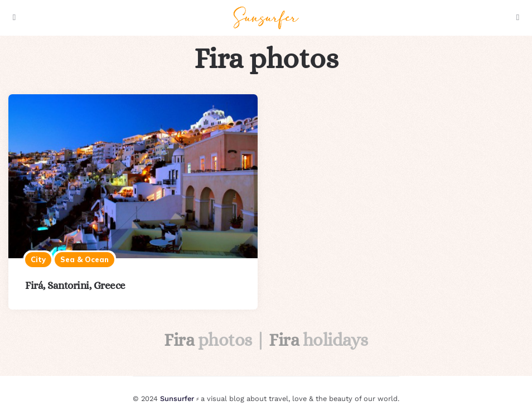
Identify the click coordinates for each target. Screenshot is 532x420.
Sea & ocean (84, 259)
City (38, 259)
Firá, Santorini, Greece (75, 285)
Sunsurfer (177, 399)
